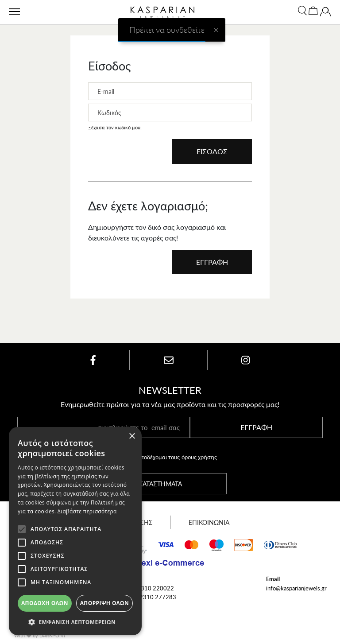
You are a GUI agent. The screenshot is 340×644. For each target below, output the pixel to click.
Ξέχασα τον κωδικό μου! (115, 127)
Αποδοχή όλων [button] (45, 603)
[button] (75, 622)
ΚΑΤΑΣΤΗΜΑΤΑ (160, 484)
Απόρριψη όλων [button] (104, 603)
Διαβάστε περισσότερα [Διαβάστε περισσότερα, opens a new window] (87, 511)
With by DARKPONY (40, 635)
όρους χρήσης (199, 457)
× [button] (132, 436)
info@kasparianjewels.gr (296, 588)
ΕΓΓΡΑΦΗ (212, 262)
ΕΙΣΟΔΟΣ (212, 151)
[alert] (75, 531)
